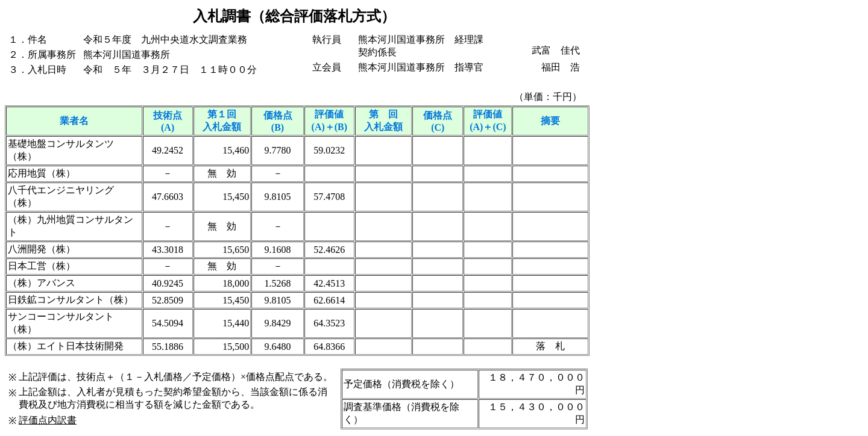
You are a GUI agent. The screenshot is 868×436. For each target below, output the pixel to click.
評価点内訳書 (48, 420)
